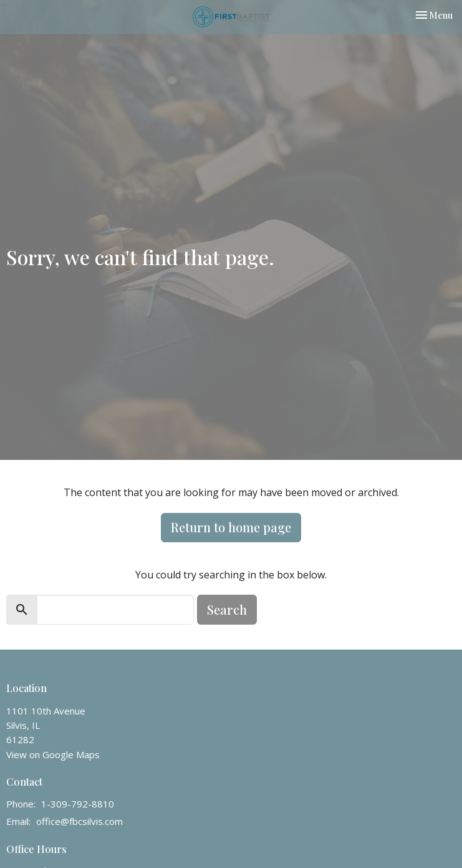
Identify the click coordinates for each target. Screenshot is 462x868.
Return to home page (231, 527)
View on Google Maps (53, 754)
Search (227, 609)
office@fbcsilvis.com (79, 821)
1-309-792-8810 (78, 804)
